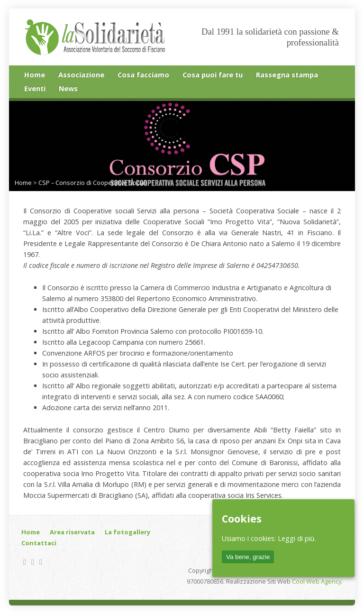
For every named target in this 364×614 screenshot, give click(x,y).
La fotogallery (127, 532)
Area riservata (72, 532)
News (68, 88)
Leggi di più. (297, 538)
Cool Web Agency (317, 581)
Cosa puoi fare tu (213, 75)
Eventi (35, 88)
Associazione (81, 75)
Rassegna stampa (287, 75)
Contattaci (39, 543)
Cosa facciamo (143, 75)
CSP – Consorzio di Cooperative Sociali (93, 183)
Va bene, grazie (248, 557)
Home (35, 75)
